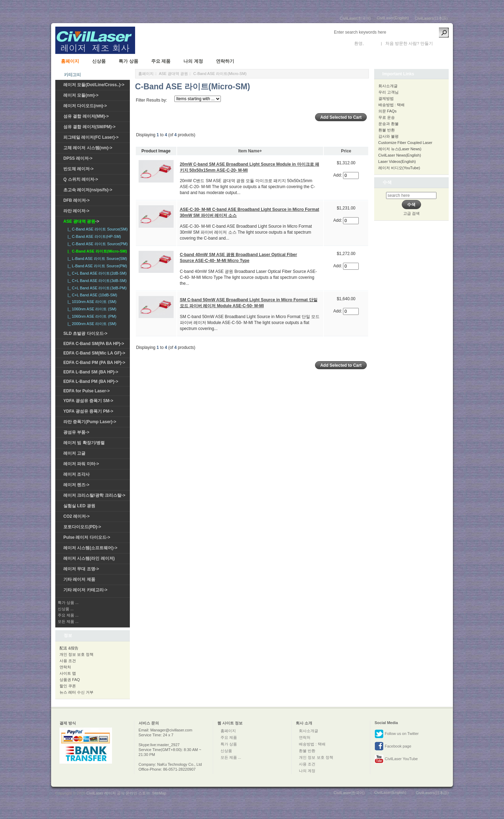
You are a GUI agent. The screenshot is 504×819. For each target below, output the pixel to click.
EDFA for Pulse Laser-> (87, 391)
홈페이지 (70, 61)
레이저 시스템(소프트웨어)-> (90, 548)
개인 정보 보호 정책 (76, 654)
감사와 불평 (388, 136)
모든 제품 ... (68, 621)
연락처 (65, 667)
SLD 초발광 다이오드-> (85, 333)
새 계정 (441, 43)
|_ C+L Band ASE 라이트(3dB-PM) (96, 288)
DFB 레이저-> (76, 200)
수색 (387, 182)
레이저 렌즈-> (76, 485)
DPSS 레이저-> (78, 158)
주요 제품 (161, 61)
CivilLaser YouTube (396, 759)
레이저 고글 (74, 453)
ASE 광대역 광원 (173, 74)
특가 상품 (128, 61)
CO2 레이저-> (76, 516)
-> (81, 221)
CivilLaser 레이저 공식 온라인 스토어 (118, 793)
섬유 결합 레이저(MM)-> (86, 116)
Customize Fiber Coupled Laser (405, 143)
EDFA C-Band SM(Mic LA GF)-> (94, 353)
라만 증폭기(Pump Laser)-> (90, 422)
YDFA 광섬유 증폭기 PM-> (88, 411)
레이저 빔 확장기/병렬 (84, 443)
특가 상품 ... (68, 603)
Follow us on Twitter (397, 734)
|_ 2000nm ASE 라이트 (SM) (91, 324)
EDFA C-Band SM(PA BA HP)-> (94, 344)
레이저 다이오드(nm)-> (85, 106)
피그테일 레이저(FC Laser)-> (91, 137)
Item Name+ (250, 151)
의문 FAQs (388, 111)
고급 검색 (411, 213)
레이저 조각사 (76, 474)
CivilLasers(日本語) (431, 18)
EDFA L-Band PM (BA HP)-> (91, 381)
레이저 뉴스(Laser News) (400, 149)
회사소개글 (388, 86)
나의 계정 (193, 61)
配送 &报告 (69, 648)
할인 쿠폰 (68, 686)
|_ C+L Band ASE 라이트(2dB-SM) (96, 273)
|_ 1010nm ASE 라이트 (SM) (91, 302)
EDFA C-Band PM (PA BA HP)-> (94, 363)
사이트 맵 (68, 673)
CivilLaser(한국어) (355, 18)
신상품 (99, 61)
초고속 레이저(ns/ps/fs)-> (88, 190)
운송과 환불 (388, 124)
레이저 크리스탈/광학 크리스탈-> (94, 495)
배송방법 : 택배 (391, 105)
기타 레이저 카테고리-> (85, 590)
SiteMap (159, 793)
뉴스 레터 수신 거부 (76, 692)
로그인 (371, 43)
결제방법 (386, 98)
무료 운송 (387, 117)
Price (346, 151)
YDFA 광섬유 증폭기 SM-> (88, 401)
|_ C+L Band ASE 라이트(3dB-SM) (96, 281)
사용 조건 (68, 661)
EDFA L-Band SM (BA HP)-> (91, 372)
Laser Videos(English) (397, 161)
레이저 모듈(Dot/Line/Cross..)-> (94, 85)
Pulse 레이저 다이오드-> (87, 537)
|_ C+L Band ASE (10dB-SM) (91, 295)
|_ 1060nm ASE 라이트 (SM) (91, 309)
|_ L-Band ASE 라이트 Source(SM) (96, 259)
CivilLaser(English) (393, 18)
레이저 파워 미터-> (81, 464)
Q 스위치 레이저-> (81, 179)
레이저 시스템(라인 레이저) (89, 558)
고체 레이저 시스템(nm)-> (88, 148)
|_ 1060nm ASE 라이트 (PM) (91, 316)
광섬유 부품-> (76, 432)
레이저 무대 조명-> (81, 569)
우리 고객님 (388, 92)
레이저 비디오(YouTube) (399, 168)
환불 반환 (387, 130)
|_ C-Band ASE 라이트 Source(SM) (97, 229)
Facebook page (393, 746)
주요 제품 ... (68, 615)
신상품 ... (66, 609)
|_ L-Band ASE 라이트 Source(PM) (96, 266)
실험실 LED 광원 (79, 506)
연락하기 (225, 61)
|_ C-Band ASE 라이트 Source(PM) (97, 244)
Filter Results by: (151, 100)
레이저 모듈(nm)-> (81, 95)
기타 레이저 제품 (79, 579)
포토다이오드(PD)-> (82, 527)
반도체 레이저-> (78, 169)
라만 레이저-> (76, 211)
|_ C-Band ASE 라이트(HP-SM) (93, 236)
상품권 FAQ (70, 680)
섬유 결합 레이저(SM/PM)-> (89, 127)
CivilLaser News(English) (400, 155)
